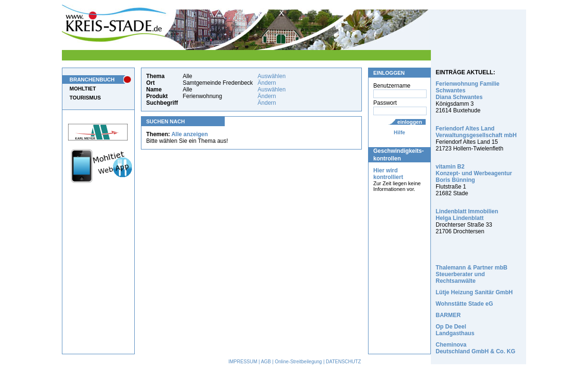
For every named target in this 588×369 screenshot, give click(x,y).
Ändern (267, 83)
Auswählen (272, 76)
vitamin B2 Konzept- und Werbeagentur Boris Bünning (474, 173)
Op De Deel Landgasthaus (455, 330)
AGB (266, 362)
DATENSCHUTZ (343, 362)
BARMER (448, 315)
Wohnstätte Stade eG (464, 304)
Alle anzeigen (190, 134)
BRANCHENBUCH (92, 80)
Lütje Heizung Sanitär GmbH (474, 292)
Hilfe (399, 132)
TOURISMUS (85, 98)
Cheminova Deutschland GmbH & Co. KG (475, 348)
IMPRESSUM (243, 362)
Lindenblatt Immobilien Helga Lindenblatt (467, 215)
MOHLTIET (83, 89)
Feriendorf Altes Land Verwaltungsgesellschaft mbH (476, 132)
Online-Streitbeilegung (298, 362)
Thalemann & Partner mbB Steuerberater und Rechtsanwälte (472, 274)
